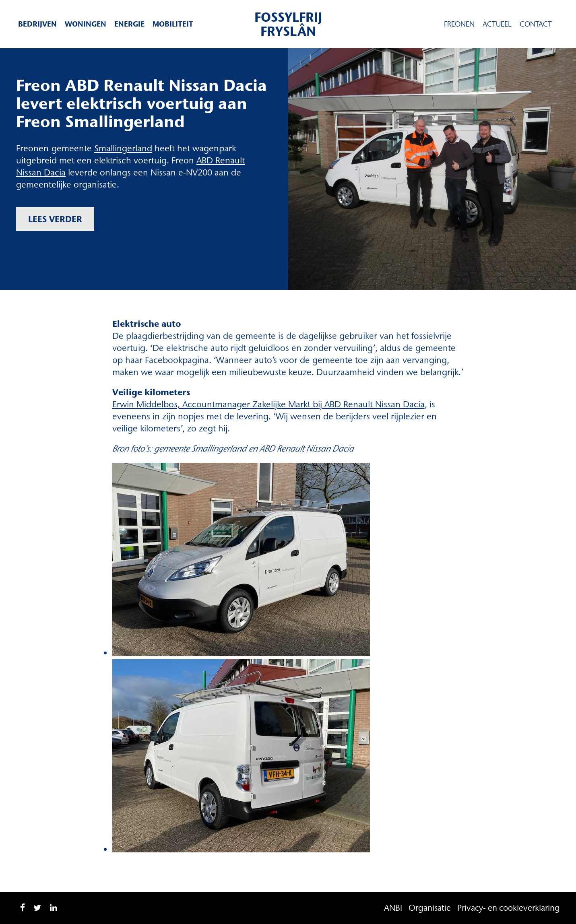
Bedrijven (37, 24)
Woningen (86, 24)
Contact (536, 24)
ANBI (393, 908)
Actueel (497, 24)
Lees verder (55, 219)
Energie (129, 24)
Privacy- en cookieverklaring (509, 908)
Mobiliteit (173, 24)
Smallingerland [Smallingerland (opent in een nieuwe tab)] (123, 148)
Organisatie (430, 908)
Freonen (459, 24)
